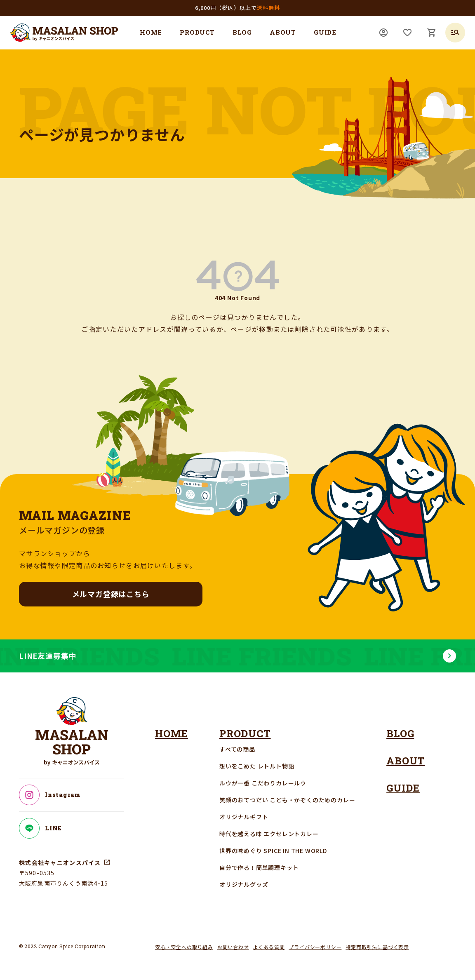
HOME (151, 32)
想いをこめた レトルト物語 (257, 766)
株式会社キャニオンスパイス (60, 862)
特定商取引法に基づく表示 (377, 947)
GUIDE (325, 32)
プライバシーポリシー (315, 947)
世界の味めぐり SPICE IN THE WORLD (273, 851)
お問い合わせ (233, 947)
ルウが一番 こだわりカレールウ (263, 783)
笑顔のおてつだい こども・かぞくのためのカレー (287, 800)
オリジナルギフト (244, 817)
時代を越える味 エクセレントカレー (269, 834)
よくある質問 (269, 947)
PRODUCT (197, 32)
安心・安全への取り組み (184, 947)
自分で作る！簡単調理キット (259, 867)
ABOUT (283, 32)
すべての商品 (237, 749)
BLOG (242, 32)
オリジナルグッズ (244, 884)
